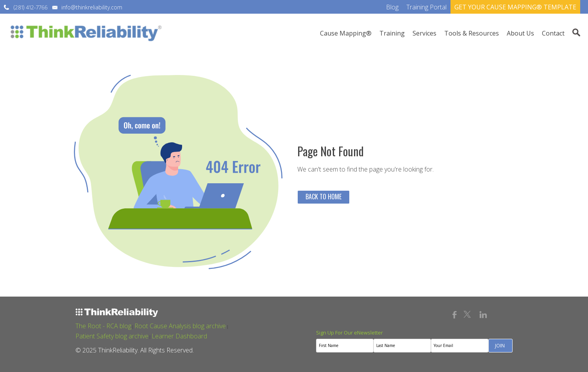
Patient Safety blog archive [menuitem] (112, 336)
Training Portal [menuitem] (426, 7)
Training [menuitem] (392, 33)
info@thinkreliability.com (92, 7)
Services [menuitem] (424, 33)
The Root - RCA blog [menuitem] (103, 326)
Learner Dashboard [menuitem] (179, 336)
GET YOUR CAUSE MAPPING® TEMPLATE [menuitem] (515, 7)
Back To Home (323, 197)
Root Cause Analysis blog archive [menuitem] (180, 326)
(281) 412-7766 (31, 7)
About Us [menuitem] (520, 33)
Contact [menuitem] (553, 33)
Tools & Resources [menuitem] (472, 33)
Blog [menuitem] (392, 7)
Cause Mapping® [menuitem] (346, 33)
